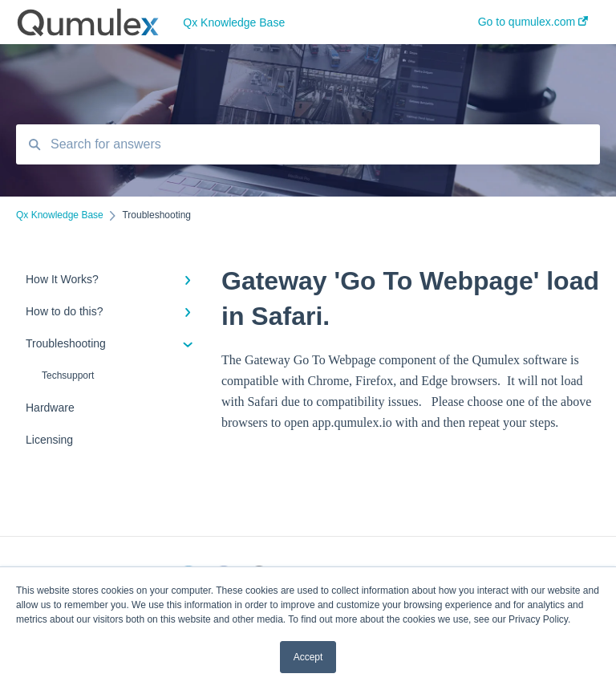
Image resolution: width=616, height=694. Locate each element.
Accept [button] (308, 657)
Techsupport (68, 375)
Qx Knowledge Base (234, 22)
